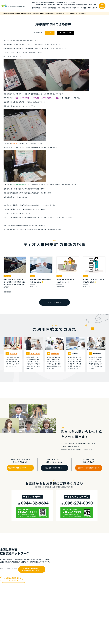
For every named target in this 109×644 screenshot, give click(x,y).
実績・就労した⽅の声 (90, 8)
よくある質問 (92, 5)
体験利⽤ (55, 353)
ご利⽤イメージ (77, 8)
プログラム (7, 276)
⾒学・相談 (35, 353)
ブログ (49, 33)
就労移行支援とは (41, 5)
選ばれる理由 (36, 8)
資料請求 (13, 353)
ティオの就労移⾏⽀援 (49, 8)
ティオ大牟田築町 (66, 33)
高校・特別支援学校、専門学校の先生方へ (76, 5)
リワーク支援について (64, 8)
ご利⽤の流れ (51, 5)
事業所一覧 (60, 5)
